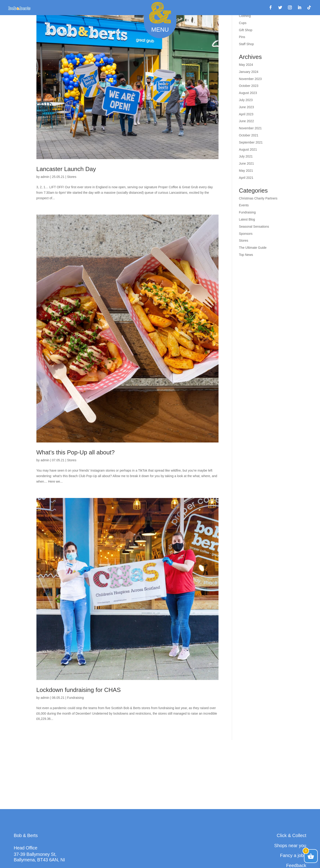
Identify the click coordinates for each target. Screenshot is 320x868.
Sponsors (246, 234)
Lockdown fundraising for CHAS (79, 690)
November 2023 (250, 79)
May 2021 (246, 171)
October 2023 (249, 86)
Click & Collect (291, 835)
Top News (246, 255)
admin (45, 177)
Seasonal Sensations (254, 227)
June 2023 (246, 107)
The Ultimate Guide (253, 248)
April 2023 (246, 114)
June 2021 (246, 163)
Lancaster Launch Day (66, 169)
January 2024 (249, 72)
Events (244, 205)
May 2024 (246, 65)
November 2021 (250, 128)
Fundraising (75, 698)
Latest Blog (247, 219)
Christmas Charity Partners (258, 198)
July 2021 (246, 156)
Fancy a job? (293, 855)
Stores (72, 177)
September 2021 (251, 142)
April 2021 (246, 178)
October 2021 (249, 135)
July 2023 (246, 100)
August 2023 (248, 93)
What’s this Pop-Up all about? (76, 452)
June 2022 (246, 121)
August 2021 (248, 149)
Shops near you (290, 846)
